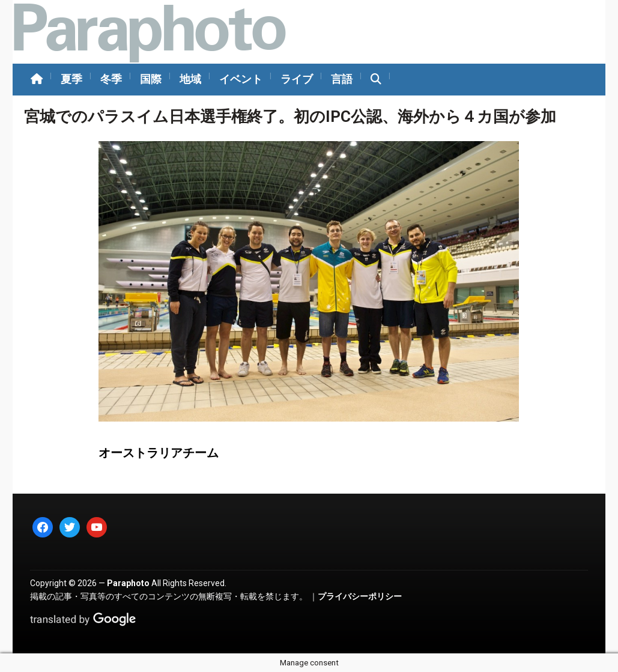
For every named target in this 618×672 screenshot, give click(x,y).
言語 (342, 79)
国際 (151, 79)
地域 (190, 79)
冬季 (111, 79)
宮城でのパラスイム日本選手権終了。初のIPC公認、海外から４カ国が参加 (290, 117)
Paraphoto (128, 583)
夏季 (71, 79)
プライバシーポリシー (360, 596)
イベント (241, 79)
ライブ (297, 79)
